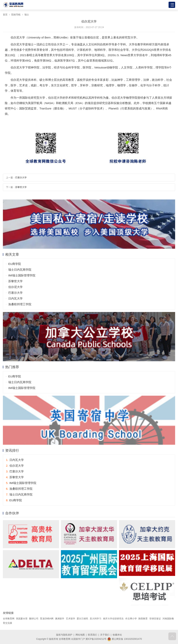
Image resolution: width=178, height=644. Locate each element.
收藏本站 (117, 635)
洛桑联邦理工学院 (20, 304)
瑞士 (27, 15)
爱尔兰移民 (82, 619)
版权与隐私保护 (64, 635)
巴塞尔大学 (21, 178)
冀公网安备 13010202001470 (125, 639)
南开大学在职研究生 (113, 619)
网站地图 (80, 635)
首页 (5, 15)
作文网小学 (131, 619)
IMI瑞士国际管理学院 (22, 275)
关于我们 (105, 635)
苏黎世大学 (21, 187)
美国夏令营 (22, 619)
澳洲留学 (60, 619)
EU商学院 (15, 264)
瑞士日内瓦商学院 (20, 270)
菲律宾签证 (155, 619)
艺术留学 (71, 619)
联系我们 (92, 635)
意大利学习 (96, 619)
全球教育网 (9, 619)
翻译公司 (34, 619)
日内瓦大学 (15, 298)
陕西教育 (143, 619)
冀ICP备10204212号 (96, 639)
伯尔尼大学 (15, 287)
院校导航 (16, 15)
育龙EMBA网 (47, 619)
